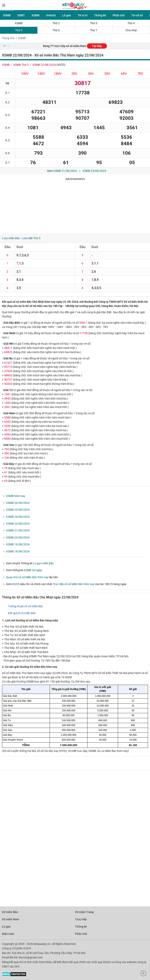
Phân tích (119, 15)
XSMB (7, 15)
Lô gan (67, 15)
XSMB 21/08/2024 (65, 171)
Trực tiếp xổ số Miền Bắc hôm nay (74, 584)
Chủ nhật (131, 30)
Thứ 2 (56, 23)
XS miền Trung (84, 912)
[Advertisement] (59, 206)
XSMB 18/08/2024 (18, 551)
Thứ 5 (19, 30)
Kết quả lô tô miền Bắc (22, 613)
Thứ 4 (131, 23)
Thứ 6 (56, 30)
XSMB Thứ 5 (21, 65)
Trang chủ (8, 38)
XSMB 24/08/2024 (18, 517)
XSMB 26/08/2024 (18, 503)
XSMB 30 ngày (33, 570)
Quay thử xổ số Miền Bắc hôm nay (27, 577)
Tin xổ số (137, 15)
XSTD (61, 65)
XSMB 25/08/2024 (18, 510)
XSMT (21, 15)
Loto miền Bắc (11, 238)
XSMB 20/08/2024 (18, 537)
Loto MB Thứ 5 (31, 238)
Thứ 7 (94, 30)
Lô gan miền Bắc (43, 563)
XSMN (35, 15)
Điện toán (8, 934)
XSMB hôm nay (16, 496)
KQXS (16, 584)
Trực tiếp (81, 919)
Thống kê (100, 15)
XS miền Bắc (10, 912)
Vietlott (51, 15)
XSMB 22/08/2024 (44, 65)
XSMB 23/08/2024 (94, 171)
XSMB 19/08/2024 (18, 544)
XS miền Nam (11, 919)
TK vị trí (83, 15)
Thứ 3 (94, 23)
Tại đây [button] (97, 46)
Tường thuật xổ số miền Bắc (26, 606)
